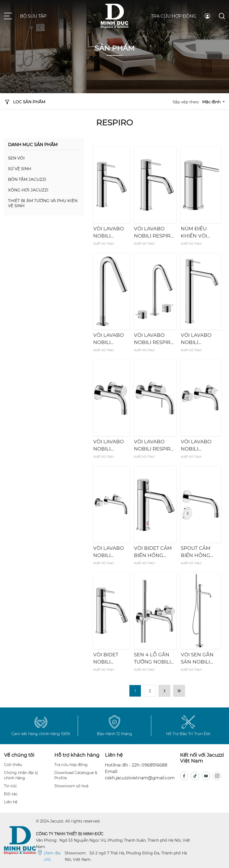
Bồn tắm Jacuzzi (27, 179)
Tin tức (11, 786)
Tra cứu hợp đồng (174, 16)
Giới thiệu (13, 765)
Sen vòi (16, 158)
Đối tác (11, 794)
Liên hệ (11, 802)
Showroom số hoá (71, 786)
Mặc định (212, 102)
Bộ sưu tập (33, 16)
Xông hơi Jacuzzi (28, 190)
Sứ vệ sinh (20, 169)
